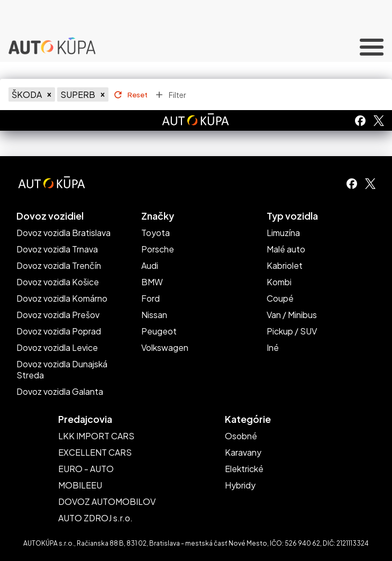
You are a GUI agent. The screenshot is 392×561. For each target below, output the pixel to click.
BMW (152, 282)
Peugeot (159, 331)
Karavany (243, 452)
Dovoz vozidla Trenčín (59, 265)
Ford (151, 298)
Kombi (279, 282)
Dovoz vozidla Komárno (62, 298)
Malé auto (286, 249)
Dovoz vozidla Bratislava (63, 233)
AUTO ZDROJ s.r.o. (95, 518)
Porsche (158, 249)
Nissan (154, 315)
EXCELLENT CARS (95, 452)
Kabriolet (285, 265)
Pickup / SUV (292, 331)
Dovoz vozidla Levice (57, 347)
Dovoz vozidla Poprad (59, 331)
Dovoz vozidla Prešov (58, 315)
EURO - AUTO (86, 469)
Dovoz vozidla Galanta (60, 391)
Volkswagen (165, 347)
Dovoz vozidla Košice (58, 282)
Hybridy (240, 485)
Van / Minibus (292, 315)
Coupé (280, 298)
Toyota (156, 233)
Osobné (241, 436)
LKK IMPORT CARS (96, 436)
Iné (273, 347)
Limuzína (283, 233)
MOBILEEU (80, 485)
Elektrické (244, 469)
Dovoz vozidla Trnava (57, 249)
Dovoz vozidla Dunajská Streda (62, 369)
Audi (150, 265)
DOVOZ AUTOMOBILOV (107, 501)
